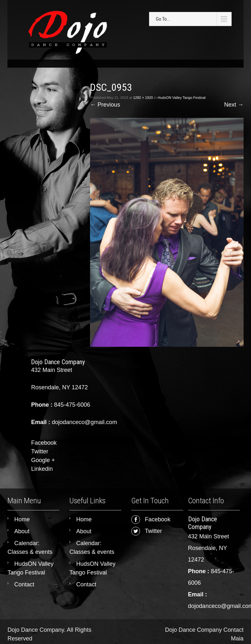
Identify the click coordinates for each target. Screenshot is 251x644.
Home (22, 519)
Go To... (163, 19)
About (22, 531)
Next (234, 105)
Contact (24, 584)
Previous (105, 105)
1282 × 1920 (143, 98)
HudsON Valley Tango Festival (182, 98)
